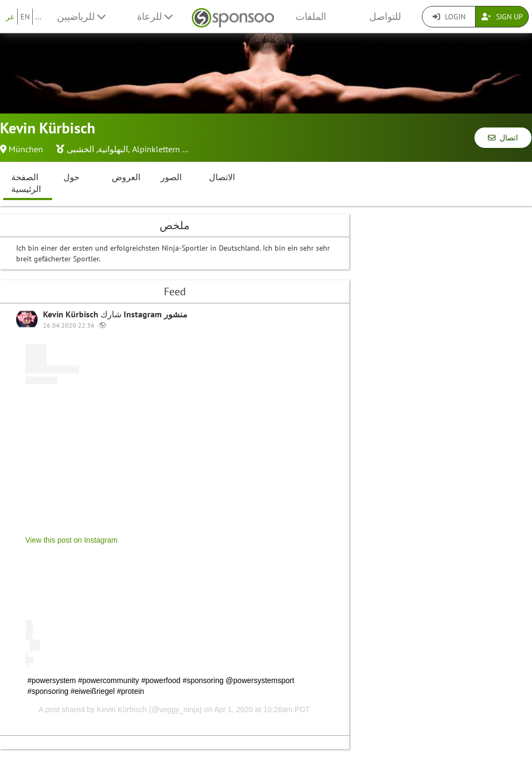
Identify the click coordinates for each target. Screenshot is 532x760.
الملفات (311, 16)
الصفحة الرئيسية (26, 183)
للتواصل (385, 16)
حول (71, 177)
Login (449, 17)
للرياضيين (81, 16)
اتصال (503, 138)
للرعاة (155, 16)
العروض (126, 177)
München (26, 149)
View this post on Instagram (71, 540)
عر (10, 17)
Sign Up (502, 17)
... (38, 17)
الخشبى (80, 149)
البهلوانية (113, 149)
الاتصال (222, 177)
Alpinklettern (156, 149)
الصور (171, 177)
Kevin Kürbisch (72, 314)
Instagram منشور (156, 314)
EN (25, 17)
